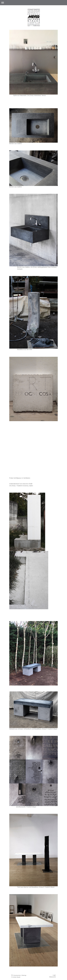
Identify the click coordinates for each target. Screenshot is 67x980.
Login (54, 975)
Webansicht (52, 977)
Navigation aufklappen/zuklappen (33, 3)
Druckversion (16, 975)
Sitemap (24, 975)
